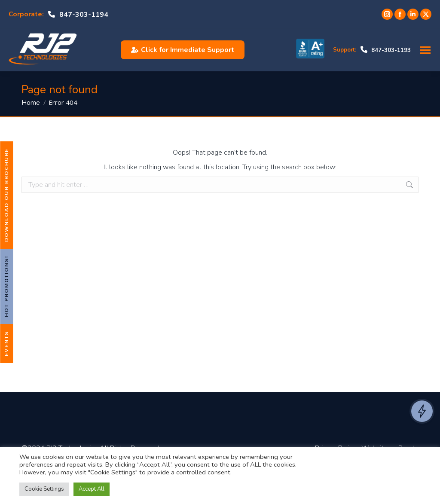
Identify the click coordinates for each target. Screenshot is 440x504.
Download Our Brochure (6, 195)
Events (6, 344)
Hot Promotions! (6, 286)
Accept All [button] (92, 489)
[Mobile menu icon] (425, 50)
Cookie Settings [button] (44, 489)
